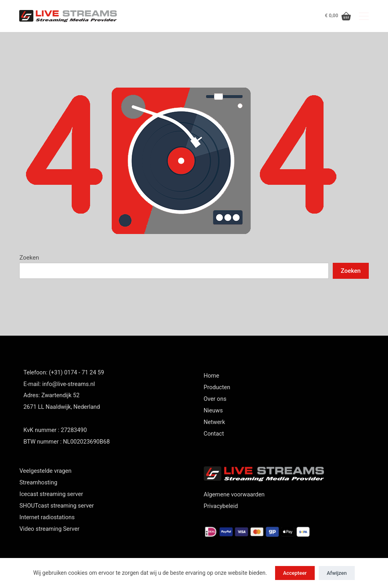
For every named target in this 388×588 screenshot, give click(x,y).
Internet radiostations (47, 517)
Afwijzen (337, 573)
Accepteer (295, 573)
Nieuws (213, 411)
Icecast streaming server (51, 494)
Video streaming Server (49, 529)
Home (212, 376)
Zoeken (29, 258)
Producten (217, 387)
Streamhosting (38, 483)
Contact (214, 434)
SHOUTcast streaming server (56, 506)
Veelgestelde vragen (45, 471)
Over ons (215, 399)
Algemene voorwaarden (234, 495)
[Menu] (364, 16)
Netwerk (215, 422)
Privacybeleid (221, 506)
